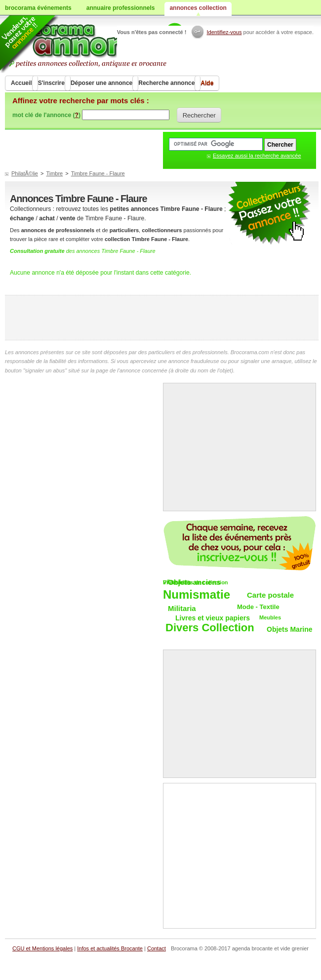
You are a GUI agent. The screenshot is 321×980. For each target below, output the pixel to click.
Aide (207, 83)
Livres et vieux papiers (213, 618)
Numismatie (197, 595)
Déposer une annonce (101, 83)
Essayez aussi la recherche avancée (257, 156)
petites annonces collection (269, 214)
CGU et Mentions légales (42, 948)
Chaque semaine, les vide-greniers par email (240, 543)
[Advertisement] (162, 318)
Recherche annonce (166, 83)
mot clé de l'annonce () (46, 115)
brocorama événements (38, 8)
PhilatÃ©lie (25, 173)
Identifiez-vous (224, 32)
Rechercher (199, 115)
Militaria (182, 608)
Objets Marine (290, 629)
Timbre (54, 173)
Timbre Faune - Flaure (98, 173)
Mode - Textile (258, 607)
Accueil (21, 83)
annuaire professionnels (121, 8)
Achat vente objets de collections (100, 44)
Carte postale (270, 595)
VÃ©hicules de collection (196, 582)
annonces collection (198, 8)
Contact (157, 948)
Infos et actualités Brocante (110, 948)
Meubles (270, 617)
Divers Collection (210, 628)
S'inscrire (51, 83)
